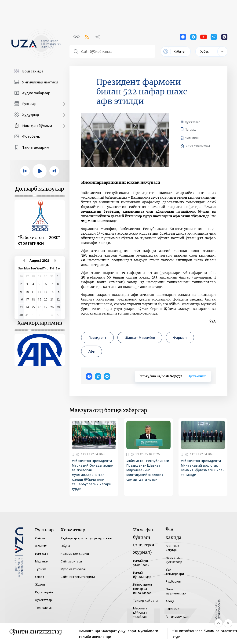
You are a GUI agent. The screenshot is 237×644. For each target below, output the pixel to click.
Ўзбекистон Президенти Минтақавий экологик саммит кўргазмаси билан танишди (203, 468)
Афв (92, 351)
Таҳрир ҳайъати (145, 601)
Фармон (180, 338)
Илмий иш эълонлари (141, 563)
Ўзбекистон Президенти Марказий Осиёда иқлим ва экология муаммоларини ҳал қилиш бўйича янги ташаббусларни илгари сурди (93, 475)
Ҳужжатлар (193, 122)
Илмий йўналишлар (142, 575)
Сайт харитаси (71, 561)
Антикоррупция (177, 616)
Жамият (41, 546)
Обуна (65, 546)
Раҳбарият (174, 581)
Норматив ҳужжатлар (174, 560)
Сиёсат (40, 538)
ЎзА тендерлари (175, 572)
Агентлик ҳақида (172, 548)
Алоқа (170, 601)
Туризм (41, 569)
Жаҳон (40, 584)
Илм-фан (41, 554)
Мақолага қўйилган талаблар (140, 612)
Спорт (40, 577)
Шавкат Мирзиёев (140, 338)
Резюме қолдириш (75, 554)
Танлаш (198, 129)
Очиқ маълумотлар (176, 591)
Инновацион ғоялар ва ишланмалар (142, 589)
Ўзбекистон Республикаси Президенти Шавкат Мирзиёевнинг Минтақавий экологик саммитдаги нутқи (148, 470)
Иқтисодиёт (44, 592)
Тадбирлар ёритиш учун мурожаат (87, 538)
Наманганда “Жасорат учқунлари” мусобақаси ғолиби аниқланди (118, 634)
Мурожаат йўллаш (74, 569)
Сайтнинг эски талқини (78, 577)
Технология (44, 608)
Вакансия (172, 609)
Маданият (43, 561)
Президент (97, 338)
